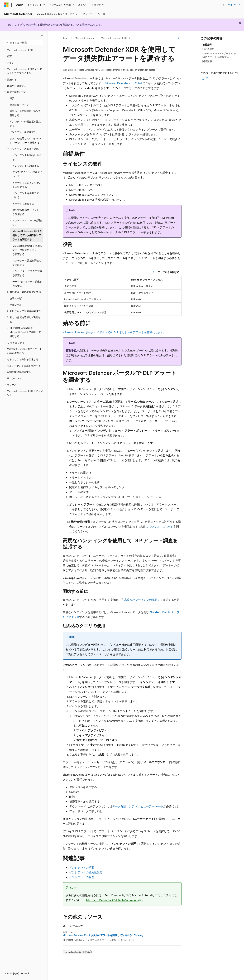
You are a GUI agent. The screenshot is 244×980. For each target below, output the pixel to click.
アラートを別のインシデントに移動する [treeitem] (27, 185)
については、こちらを (160, 526)
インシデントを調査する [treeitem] (26, 166)
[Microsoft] (6, 5)
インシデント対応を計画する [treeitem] (27, 157)
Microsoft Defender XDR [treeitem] (20, 50)
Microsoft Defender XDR (114, 38)
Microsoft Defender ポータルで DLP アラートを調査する (219, 55)
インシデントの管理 (82, 877)
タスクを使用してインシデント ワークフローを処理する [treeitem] (25, 141)
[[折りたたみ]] (42, 35)
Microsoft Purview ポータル (80, 332)
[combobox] (24, 43)
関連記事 (207, 61)
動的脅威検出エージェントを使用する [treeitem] (27, 212)
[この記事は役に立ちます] (203, 79)
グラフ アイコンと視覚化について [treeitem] (27, 174)
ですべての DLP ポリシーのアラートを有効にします (131, 332)
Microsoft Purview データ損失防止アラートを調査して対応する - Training (103, 935)
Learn (66, 38)
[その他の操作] (178, 38)
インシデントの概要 (82, 867)
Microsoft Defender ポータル (122, 83)
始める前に (208, 49)
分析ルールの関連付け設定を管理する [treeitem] (25, 113)
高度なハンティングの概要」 (142, 600)
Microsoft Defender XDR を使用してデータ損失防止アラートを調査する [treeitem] (27, 235)
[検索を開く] (223, 5)
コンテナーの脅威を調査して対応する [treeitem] (27, 263)
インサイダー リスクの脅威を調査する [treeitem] (27, 273)
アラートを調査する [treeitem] (23, 204)
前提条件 (207, 44)
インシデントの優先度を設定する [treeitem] (25, 124)
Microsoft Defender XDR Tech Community (113, 900)
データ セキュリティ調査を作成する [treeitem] (27, 284)
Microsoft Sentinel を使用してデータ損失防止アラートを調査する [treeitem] (27, 250)
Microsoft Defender (85, 38)
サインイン (234, 4)
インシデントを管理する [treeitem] (23, 132)
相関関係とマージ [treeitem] (19, 105)
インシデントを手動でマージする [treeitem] (27, 195)
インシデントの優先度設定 (86, 872)
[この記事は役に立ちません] (207, 79)
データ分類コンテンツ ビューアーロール (137, 806)
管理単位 (71, 350)
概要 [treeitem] (12, 98)
